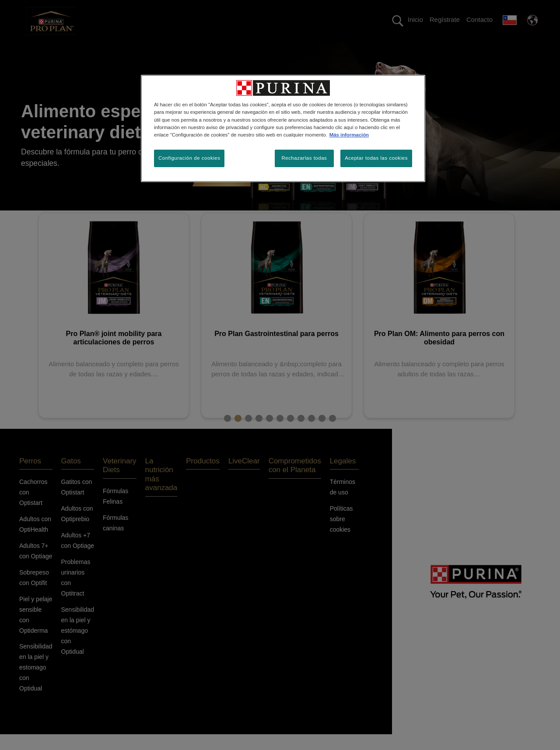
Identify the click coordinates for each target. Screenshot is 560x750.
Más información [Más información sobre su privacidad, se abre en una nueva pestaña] (349, 135)
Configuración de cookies (189, 158)
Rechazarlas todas (304, 158)
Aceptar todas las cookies (376, 158)
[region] (283, 128)
